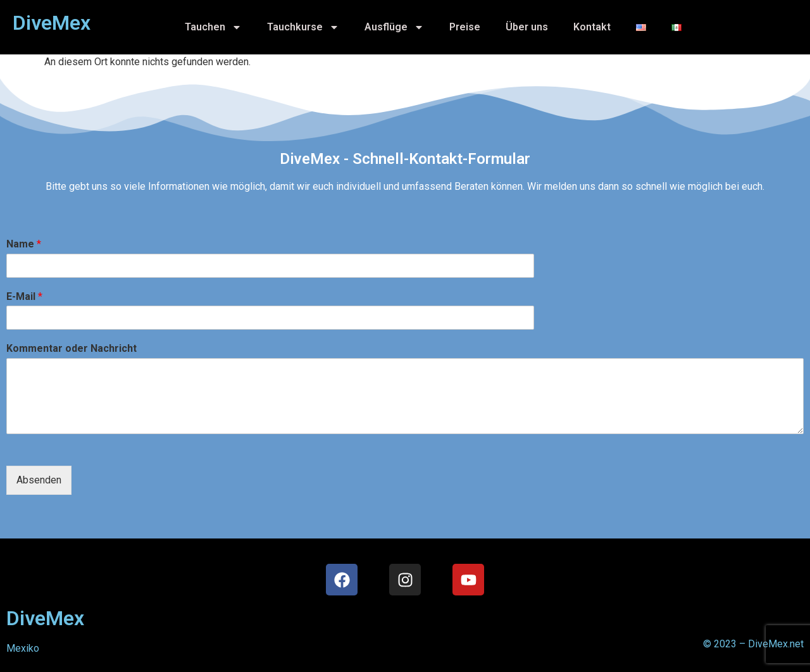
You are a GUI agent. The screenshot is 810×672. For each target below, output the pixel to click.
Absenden (39, 480)
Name (24, 244)
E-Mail (24, 296)
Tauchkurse (303, 27)
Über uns (527, 27)
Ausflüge (394, 27)
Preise (465, 27)
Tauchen (213, 27)
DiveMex (45, 618)
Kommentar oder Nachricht (72, 348)
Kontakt (592, 27)
